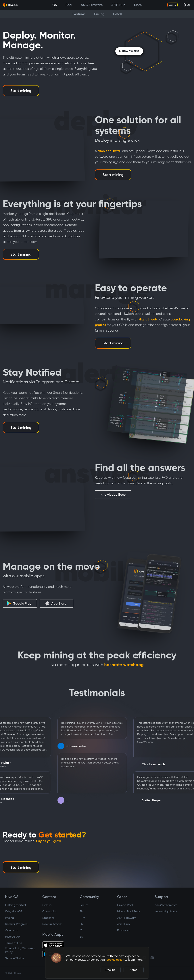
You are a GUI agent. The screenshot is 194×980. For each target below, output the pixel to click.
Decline (111, 970)
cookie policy (115, 960)
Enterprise (124, 930)
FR (81, 924)
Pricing (9, 918)
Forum (84, 905)
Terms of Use (14, 943)
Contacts (11, 930)
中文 (83, 918)
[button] (56, 958)
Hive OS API (13, 937)
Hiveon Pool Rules (129, 911)
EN (81, 911)
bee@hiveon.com (166, 905)
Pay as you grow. (49, 841)
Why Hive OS (14, 911)
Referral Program (16, 924)
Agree (134, 970)
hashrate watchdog (124, 665)
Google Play (19, 603)
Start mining (21, 91)
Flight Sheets (148, 319)
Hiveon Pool (125, 905)
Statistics (48, 918)
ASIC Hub (123, 924)
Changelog (50, 911)
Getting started (15, 905)
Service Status (15, 958)
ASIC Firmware (127, 918)
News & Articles (52, 924)
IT (81, 930)
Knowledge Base (113, 495)
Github (47, 905)
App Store (56, 603)
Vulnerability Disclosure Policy (20, 950)
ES (81, 937)
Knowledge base (166, 911)
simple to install (110, 151)
